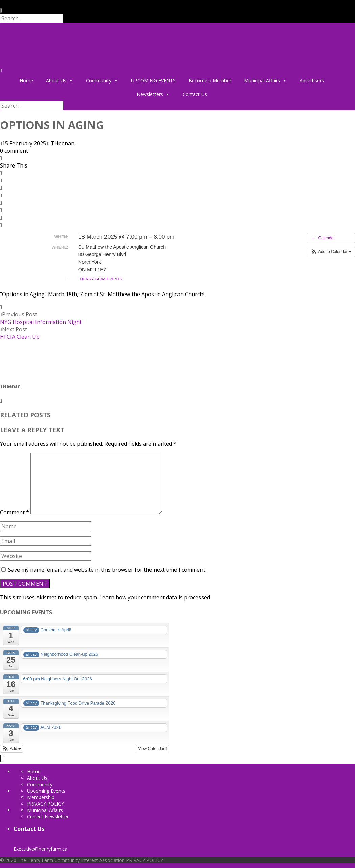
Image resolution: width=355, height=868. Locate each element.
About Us (60, 81)
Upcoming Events (46, 791)
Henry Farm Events (101, 279)
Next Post (20, 333)
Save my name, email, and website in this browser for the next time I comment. (107, 570)
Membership (41, 797)
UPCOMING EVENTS (153, 81)
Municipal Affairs (265, 81)
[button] (331, 252)
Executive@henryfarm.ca (40, 846)
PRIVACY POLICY (45, 804)
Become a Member (210, 81)
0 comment (14, 151)
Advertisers (312, 81)
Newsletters (153, 94)
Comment (15, 512)
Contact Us (195, 94)
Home (26, 81)
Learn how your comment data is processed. (155, 597)
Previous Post (41, 318)
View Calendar (152, 749)
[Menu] (1, 70)
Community (102, 81)
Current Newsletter (48, 816)
